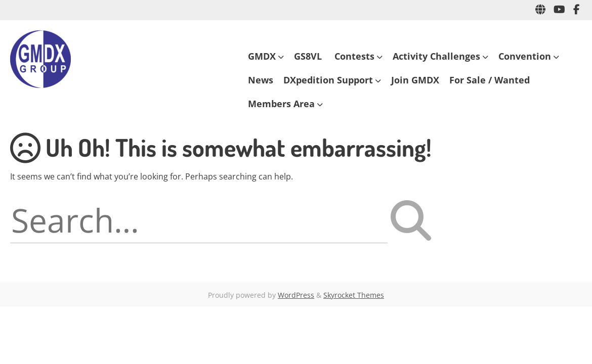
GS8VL (309, 56)
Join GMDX (415, 80)
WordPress (296, 295)
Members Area (281, 104)
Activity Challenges (436, 56)
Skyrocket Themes (354, 295)
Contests (354, 56)
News (261, 80)
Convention (525, 56)
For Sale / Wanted (490, 80)
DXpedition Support (328, 80)
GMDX (262, 56)
